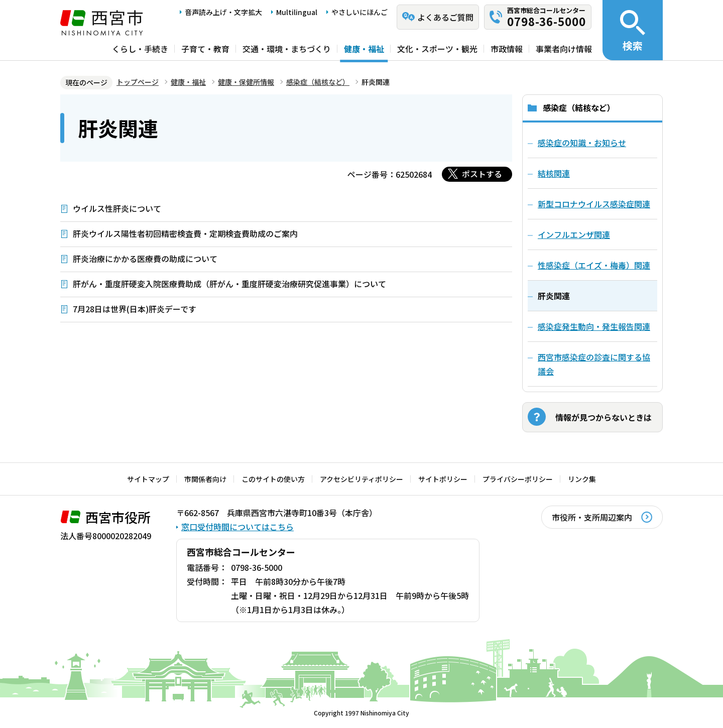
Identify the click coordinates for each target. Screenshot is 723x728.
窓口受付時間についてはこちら (237, 527)
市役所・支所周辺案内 (592, 517)
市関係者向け (205, 479)
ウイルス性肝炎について (117, 208)
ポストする (482, 174)
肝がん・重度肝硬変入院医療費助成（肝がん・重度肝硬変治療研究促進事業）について (229, 284)
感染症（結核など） (318, 82)
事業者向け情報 (564, 49)
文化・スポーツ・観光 (437, 49)
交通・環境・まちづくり (287, 49)
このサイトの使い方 (273, 479)
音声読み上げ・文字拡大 (223, 12)
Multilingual (297, 12)
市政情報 (507, 49)
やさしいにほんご (359, 12)
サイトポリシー (443, 479)
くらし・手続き (140, 49)
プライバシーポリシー (518, 479)
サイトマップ (148, 479)
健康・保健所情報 (246, 82)
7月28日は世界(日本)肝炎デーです (135, 309)
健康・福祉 (364, 49)
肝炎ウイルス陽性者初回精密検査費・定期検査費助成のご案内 (185, 233)
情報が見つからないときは (604, 417)
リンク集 (582, 479)
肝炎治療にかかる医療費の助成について (145, 259)
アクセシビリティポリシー (361, 479)
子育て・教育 (205, 49)
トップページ (138, 82)
